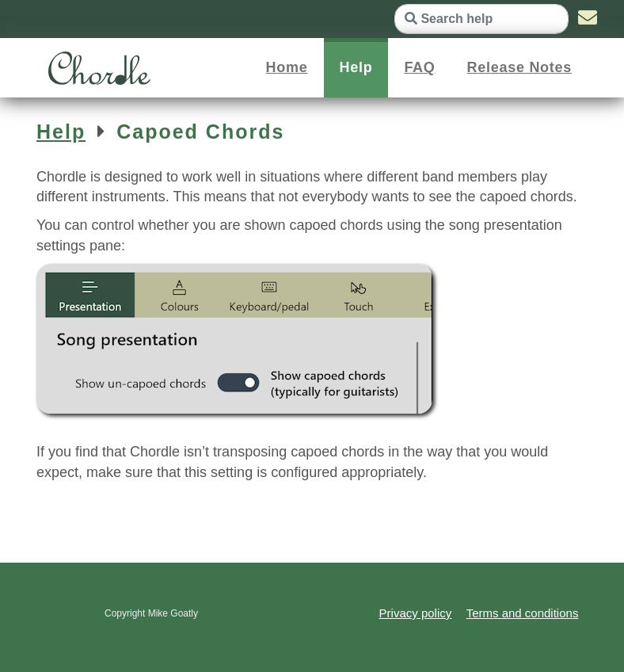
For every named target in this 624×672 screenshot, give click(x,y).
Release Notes (519, 67)
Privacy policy (416, 613)
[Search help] (481, 19)
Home (287, 67)
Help (356, 67)
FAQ (419, 67)
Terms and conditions (523, 613)
